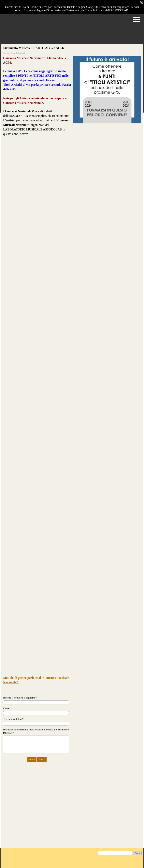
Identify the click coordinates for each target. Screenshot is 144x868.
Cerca (137, 853)
